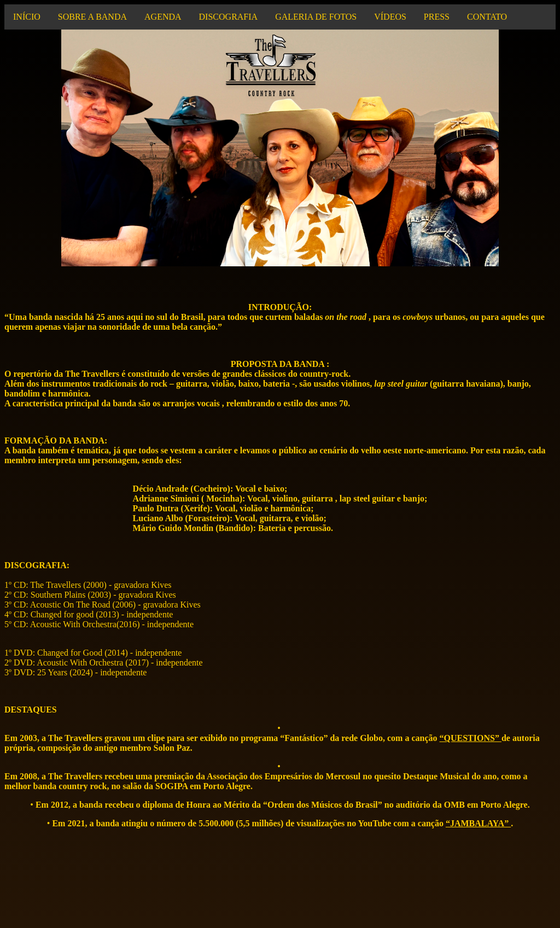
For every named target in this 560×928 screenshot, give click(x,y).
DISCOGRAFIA (229, 17)
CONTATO (487, 17)
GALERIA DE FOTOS (316, 17)
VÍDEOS (390, 17)
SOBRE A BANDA (92, 17)
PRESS (437, 17)
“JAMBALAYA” (478, 823)
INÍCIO (27, 17)
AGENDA (163, 17)
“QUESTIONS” (471, 738)
